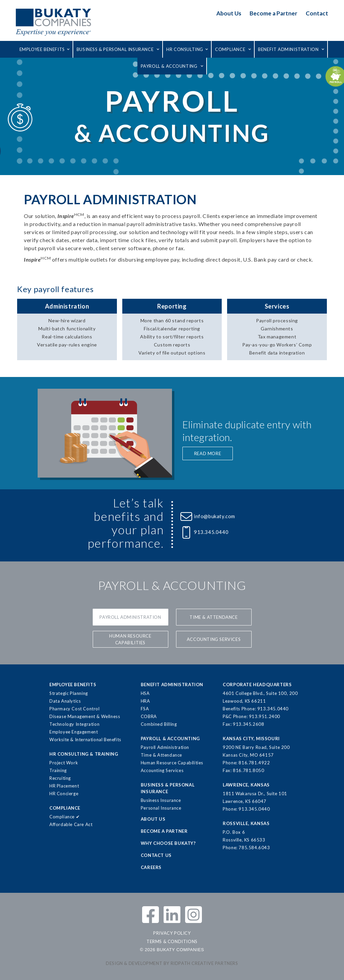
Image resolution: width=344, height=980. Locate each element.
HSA (145, 693)
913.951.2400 (265, 716)
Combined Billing (159, 724)
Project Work (64, 763)
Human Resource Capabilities (130, 639)
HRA (145, 701)
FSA (145, 709)
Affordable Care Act (71, 824)
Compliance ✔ (64, 817)
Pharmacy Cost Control (75, 709)
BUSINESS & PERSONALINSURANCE (168, 788)
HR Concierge (64, 794)
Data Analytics (65, 701)
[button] (45, 49)
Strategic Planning (69, 693)
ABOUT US (153, 819)
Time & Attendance (213, 617)
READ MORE (208, 453)
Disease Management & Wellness (85, 716)
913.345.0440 (211, 532)
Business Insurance (161, 800)
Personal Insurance (161, 808)
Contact (317, 13)
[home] (53, 22)
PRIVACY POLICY (172, 933)
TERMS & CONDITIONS (172, 941)
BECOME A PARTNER (164, 831)
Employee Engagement (74, 732)
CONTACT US (156, 855)
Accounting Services (162, 770)
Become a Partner (273, 13)
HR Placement (64, 786)
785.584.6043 (254, 848)
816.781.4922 (254, 763)
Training (58, 770)
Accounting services (214, 639)
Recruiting (60, 778)
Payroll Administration (130, 617)
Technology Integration (74, 724)
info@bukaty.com (214, 516)
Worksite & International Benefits (85, 740)
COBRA (149, 716)
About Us (229, 13)
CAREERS (151, 867)
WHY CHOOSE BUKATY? (168, 843)
